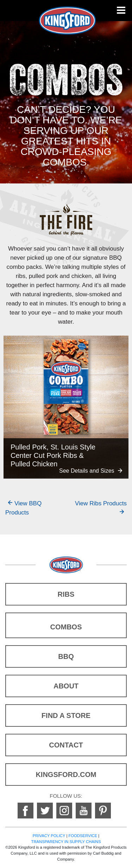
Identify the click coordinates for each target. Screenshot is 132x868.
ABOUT (66, 686)
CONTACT (66, 745)
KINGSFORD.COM (66, 775)
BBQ (66, 656)
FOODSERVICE (83, 836)
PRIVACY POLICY (49, 836)
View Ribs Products (101, 503)
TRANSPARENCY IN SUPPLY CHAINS (66, 842)
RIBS (66, 594)
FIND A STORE (66, 715)
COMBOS (66, 627)
